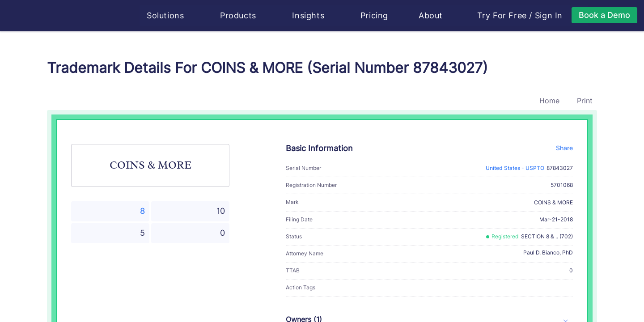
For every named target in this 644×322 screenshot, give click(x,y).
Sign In (549, 16)
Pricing (375, 15)
